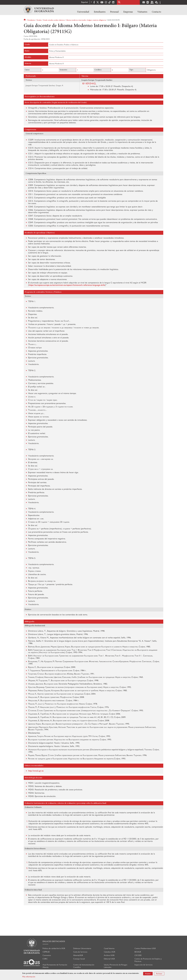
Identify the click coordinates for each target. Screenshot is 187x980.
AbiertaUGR (78, 955)
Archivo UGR (109, 955)
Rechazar (159, 974)
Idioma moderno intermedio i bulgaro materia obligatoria (86, 20)
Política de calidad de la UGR (54, 948)
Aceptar (148, 974)
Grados (39, 20)
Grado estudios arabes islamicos (54, 20)
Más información (29, 977)
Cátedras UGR (110, 952)
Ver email (91, 83)
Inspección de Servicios (144, 965)
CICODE (138, 955)
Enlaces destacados (54, 941)
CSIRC (45, 959)
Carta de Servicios (80, 952)
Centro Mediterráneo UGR (145, 948)
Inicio (25, 20)
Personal (114, 12)
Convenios (47, 955)
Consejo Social (79, 959)
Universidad (83, 12)
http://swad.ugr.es (36, 771)
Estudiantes (100, 12)
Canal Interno (109, 948)
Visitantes (142, 12)
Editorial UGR (109, 959)
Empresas (128, 12)
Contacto (156, 12)
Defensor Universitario (82, 948)
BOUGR (138, 952)
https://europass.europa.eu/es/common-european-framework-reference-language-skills (67, 285)
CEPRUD (46, 952)
